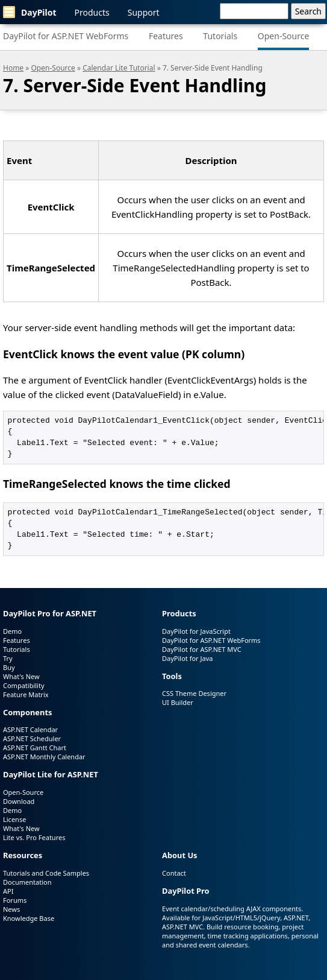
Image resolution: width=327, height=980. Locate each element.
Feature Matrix (26, 694)
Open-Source (284, 36)
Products (92, 12)
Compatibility (24, 685)
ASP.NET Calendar (30, 729)
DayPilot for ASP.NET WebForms (66, 36)
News (11, 909)
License (14, 819)
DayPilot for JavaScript (196, 631)
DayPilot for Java (187, 658)
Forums (15, 900)
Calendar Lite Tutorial (119, 68)
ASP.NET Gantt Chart (35, 748)
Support (144, 12)
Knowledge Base (29, 918)
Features (166, 36)
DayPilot (30, 12)
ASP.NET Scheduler (32, 738)
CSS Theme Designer (194, 693)
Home (13, 68)
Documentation (27, 882)
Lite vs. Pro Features (34, 837)
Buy (9, 667)
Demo (12, 631)
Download (19, 801)
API (8, 891)
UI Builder (178, 702)
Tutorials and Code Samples (46, 873)
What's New (21, 676)
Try (8, 658)
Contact (174, 873)
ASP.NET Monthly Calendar (44, 757)
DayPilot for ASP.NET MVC (202, 649)
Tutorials (220, 36)
